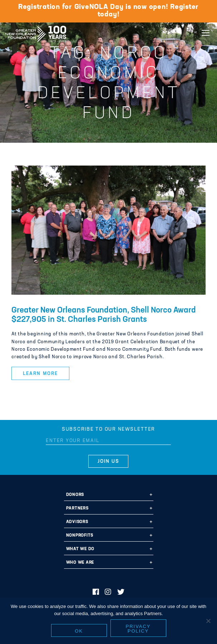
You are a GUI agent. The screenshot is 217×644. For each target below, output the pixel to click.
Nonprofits (80, 536)
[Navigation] (206, 33)
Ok (79, 632)
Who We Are (80, 563)
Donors (75, 495)
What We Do (80, 549)
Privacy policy (138, 630)
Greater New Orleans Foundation (36, 32)
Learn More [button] (40, 374)
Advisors (77, 522)
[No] (208, 622)
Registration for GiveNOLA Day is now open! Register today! (108, 11)
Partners (77, 508)
